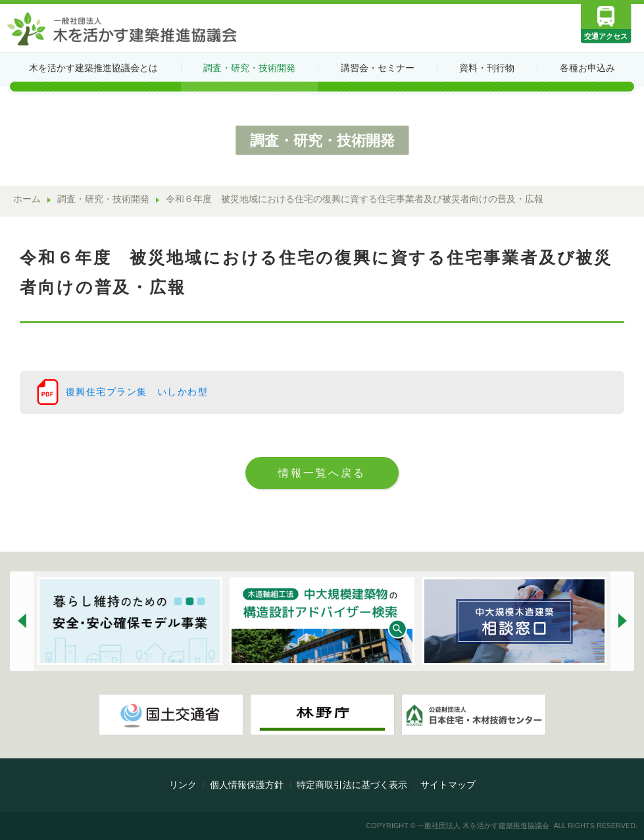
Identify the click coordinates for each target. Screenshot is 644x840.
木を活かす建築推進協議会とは (93, 68)
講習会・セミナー (378, 68)
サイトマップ (448, 785)
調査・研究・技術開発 (249, 68)
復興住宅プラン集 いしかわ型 (137, 392)
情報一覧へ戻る (322, 473)
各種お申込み (587, 68)
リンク (183, 785)
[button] (22, 621)
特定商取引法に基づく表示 (352, 785)
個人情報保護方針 (247, 785)
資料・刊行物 (487, 68)
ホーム (27, 199)
